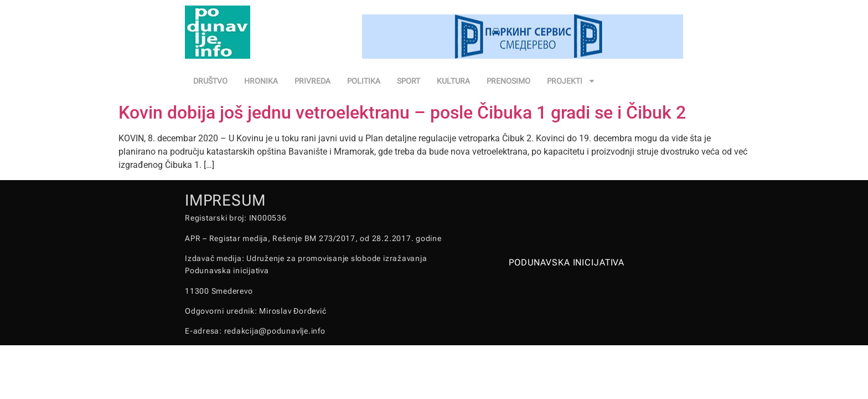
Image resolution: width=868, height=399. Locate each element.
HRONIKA (261, 81)
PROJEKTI (571, 81)
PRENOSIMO (508, 81)
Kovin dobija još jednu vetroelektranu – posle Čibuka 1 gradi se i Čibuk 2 (402, 112)
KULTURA (453, 81)
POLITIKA (364, 81)
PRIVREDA (312, 81)
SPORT (409, 81)
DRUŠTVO (210, 81)
